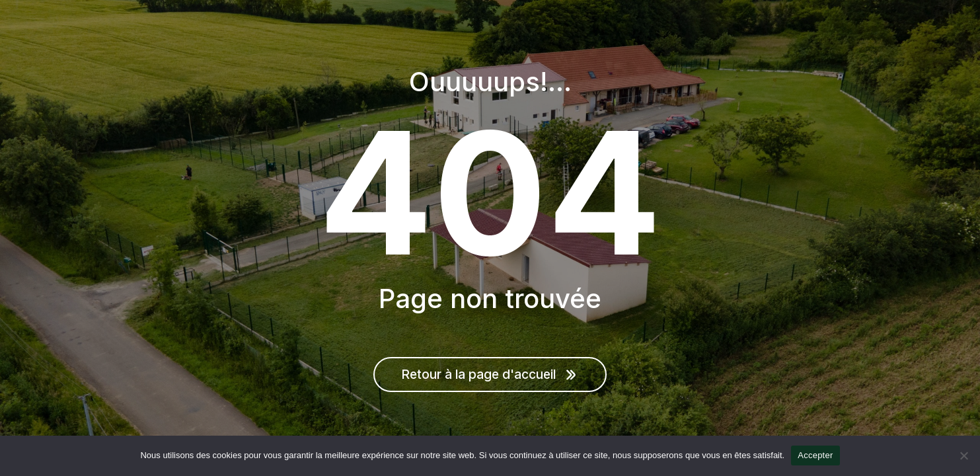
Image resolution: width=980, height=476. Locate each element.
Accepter (815, 455)
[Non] (963, 456)
